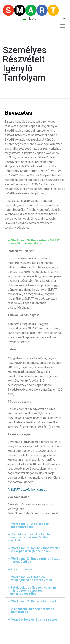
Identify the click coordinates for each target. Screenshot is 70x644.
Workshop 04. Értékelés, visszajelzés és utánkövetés (32, 578)
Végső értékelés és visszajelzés (34, 619)
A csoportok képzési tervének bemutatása (33, 610)
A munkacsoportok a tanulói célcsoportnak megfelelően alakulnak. (29, 537)
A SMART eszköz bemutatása (27, 490)
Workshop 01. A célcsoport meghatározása (30, 525)
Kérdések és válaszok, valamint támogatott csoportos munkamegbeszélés (32, 591)
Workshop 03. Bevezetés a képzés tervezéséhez (36, 560)
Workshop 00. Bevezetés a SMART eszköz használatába (36, 242)
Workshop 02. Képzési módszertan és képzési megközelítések (36, 550)
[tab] (35, 242)
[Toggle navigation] (62, 26)
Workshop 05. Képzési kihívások (34, 601)
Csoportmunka (22, 569)
